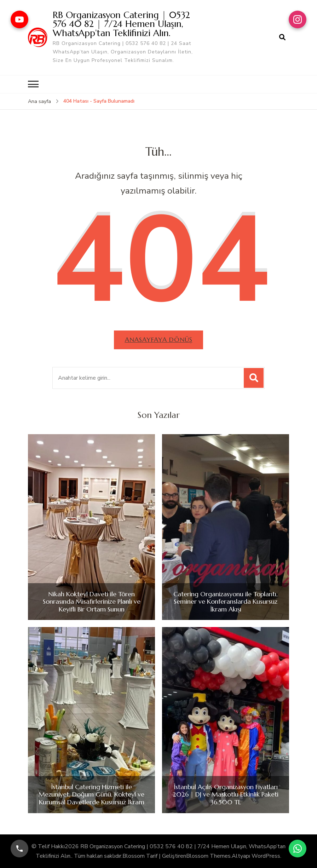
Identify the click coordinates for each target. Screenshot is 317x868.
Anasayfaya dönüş (159, 340)
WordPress (266, 856)
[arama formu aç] (282, 38)
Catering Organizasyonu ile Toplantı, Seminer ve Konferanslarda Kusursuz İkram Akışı (226, 601)
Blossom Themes (208, 856)
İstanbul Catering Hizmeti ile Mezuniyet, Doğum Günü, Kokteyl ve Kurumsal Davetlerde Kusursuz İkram (91, 794)
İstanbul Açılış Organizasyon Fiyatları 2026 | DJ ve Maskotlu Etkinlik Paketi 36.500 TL (226, 794)
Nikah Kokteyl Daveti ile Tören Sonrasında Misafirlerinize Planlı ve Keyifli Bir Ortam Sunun (92, 601)
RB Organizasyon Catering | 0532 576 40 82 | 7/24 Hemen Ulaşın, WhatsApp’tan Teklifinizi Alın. (121, 24)
